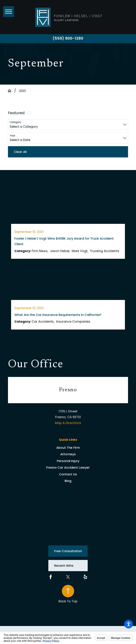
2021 (22, 91)
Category (15, 122)
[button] (129, 624)
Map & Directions (68, 423)
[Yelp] (85, 577)
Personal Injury (68, 461)
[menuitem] (68, 448)
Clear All (20, 152)
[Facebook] (51, 577)
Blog (68, 481)
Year (12, 136)
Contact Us (68, 474)
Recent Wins (64, 566)
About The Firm (68, 448)
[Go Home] (11, 91)
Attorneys (68, 454)
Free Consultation (68, 551)
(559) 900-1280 (68, 38)
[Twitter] (68, 577)
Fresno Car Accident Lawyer (68, 467)
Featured (16, 113)
